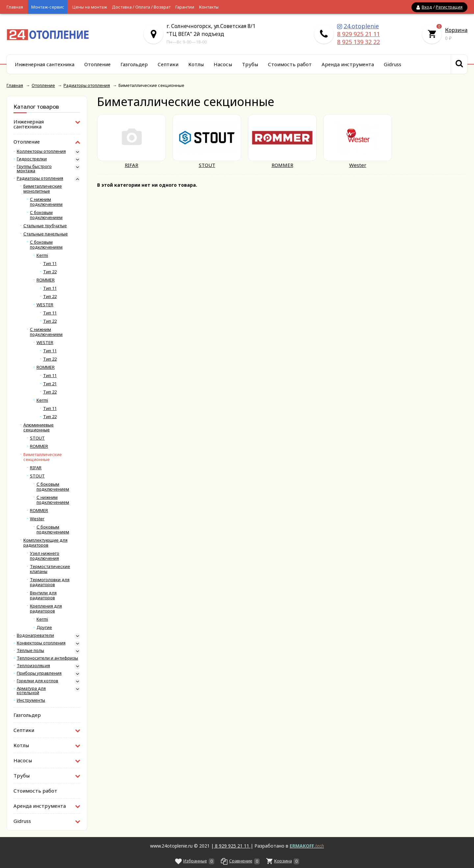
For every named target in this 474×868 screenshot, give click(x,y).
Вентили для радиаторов (43, 595)
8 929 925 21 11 (358, 34)
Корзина (456, 30)
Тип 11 (50, 264)
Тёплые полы (30, 651)
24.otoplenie (361, 26)
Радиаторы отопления (40, 178)
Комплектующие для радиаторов (45, 543)
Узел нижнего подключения (45, 556)
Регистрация (449, 7)
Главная (15, 7)
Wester (37, 519)
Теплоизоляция (33, 666)
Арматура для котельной (31, 691)
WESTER (45, 305)
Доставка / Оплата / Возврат (141, 7)
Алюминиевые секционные (39, 427)
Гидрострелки (32, 159)
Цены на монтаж (90, 7)
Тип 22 (50, 272)
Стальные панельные (46, 234)
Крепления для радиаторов (46, 609)
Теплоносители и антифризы (47, 658)
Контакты (209, 7)
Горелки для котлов (38, 681)
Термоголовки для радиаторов (50, 582)
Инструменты (31, 700)
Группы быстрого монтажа (34, 169)
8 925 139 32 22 (358, 42)
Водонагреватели (35, 635)
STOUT (37, 438)
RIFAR (36, 468)
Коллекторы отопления (41, 151)
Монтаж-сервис (48, 7)
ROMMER (46, 280)
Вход (427, 7)
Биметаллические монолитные (43, 189)
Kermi (42, 255)
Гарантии (185, 7)
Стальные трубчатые (45, 226)
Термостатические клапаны (50, 569)
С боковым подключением (46, 215)
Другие (44, 627)
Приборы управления (39, 673)
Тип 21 (50, 384)
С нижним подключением (46, 202)
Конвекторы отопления (41, 643)
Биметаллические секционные (43, 457)
